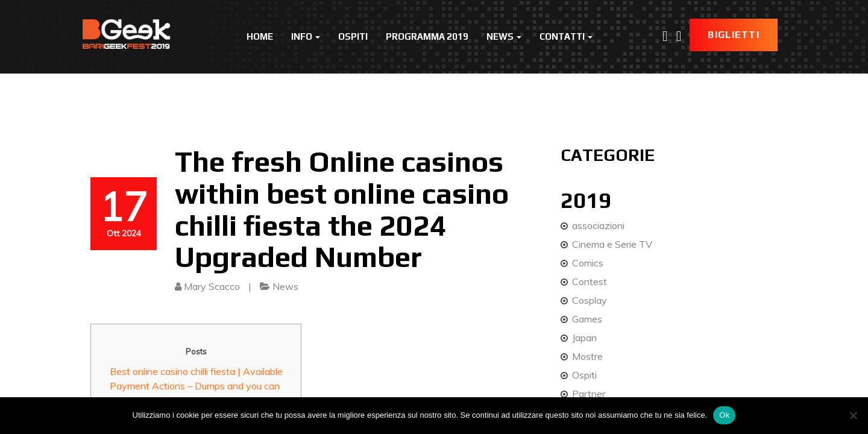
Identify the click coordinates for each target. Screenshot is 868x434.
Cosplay (590, 300)
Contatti (566, 36)
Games (587, 319)
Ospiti (353, 36)
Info (306, 36)
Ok (724, 415)
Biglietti (734, 35)
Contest (590, 281)
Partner (589, 394)
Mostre (587, 356)
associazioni (598, 225)
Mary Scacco (212, 286)
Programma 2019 (427, 36)
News (504, 36)
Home (260, 36)
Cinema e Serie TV (612, 244)
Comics (588, 263)
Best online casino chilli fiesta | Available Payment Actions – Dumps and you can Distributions (196, 386)
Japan (584, 338)
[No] (853, 415)
